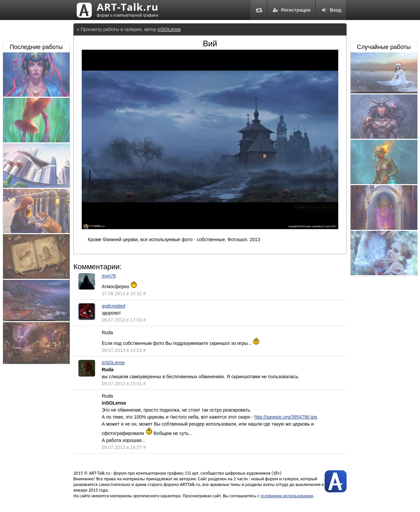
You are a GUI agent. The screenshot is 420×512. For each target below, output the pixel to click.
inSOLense (169, 29)
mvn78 (109, 276)
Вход (331, 10)
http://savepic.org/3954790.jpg (286, 417)
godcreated (113, 306)
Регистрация (292, 10)
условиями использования (287, 496)
